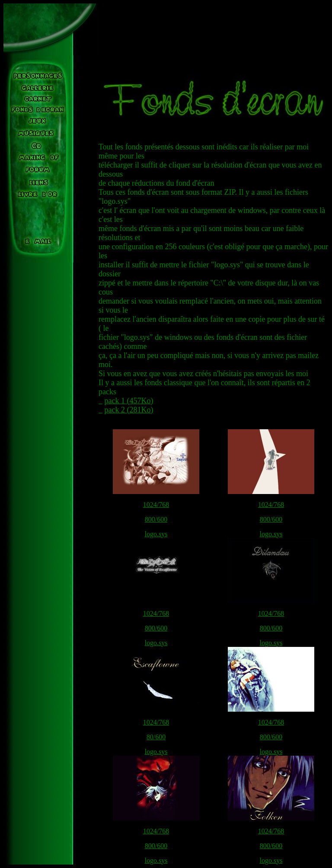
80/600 (156, 737)
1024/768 (156, 505)
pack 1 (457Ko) (129, 401)
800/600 (156, 519)
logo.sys (156, 534)
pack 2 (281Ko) (129, 410)
